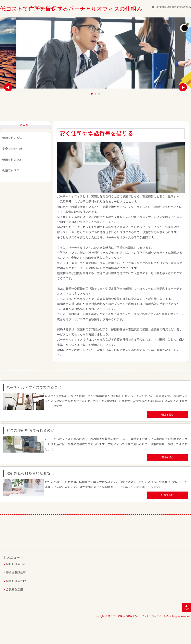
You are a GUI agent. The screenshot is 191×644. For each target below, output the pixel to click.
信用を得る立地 (12, 160)
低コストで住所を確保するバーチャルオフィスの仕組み (71, 9)
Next (183, 87)
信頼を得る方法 (12, 138)
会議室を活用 (11, 171)
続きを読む (167, 414)
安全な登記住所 (12, 149)
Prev (8, 87)
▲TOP (187, 607)
